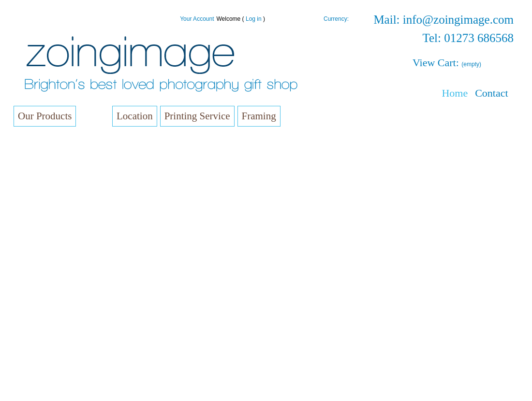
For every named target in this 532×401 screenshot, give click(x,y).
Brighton (79, 190)
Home (455, 93)
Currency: (336, 19)
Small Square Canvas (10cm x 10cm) (80, 166)
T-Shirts (42, 387)
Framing (259, 116)
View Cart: (447, 63)
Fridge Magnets (53, 327)
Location (135, 116)
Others (77, 202)
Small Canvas (51, 143)
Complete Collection (95, 214)
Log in (254, 19)
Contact (491, 93)
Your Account (197, 19)
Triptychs (80, 275)
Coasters (44, 339)
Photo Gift (45, 351)
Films (39, 363)
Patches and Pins (56, 375)
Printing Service (197, 116)
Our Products (45, 116)
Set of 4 (78, 263)
